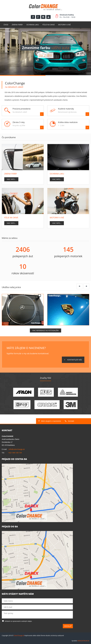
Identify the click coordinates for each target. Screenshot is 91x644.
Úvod (6, 25)
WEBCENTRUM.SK (83, 641)
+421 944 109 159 (15, 453)
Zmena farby (17, 25)
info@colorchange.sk (17, 449)
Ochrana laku (33, 25)
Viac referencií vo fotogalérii (45, 330)
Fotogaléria (9, 31)
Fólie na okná (49, 25)
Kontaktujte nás (73, 360)
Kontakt (25, 31)
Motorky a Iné (64, 25)
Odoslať (68, 626)
